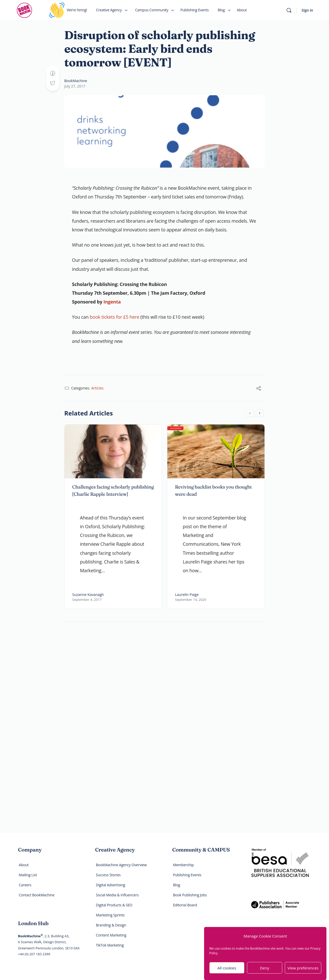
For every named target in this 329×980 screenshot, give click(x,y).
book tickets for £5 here (115, 317)
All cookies (227, 972)
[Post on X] (53, 83)
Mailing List (28, 875)
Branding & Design (111, 925)
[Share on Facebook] (53, 74)
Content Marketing (111, 935)
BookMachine (76, 81)
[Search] (289, 10)
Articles (97, 388)
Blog (177, 885)
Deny (264, 972)
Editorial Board (185, 905)
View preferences (303, 972)
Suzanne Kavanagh (88, 595)
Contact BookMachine (37, 895)
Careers (25, 885)
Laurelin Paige (187, 595)
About (24, 865)
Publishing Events (187, 875)
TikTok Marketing (110, 945)
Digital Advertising (111, 885)
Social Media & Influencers (117, 895)
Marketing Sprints (110, 915)
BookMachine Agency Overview (121, 865)
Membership (183, 865)
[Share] (259, 389)
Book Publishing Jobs (190, 895)
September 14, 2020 (191, 600)
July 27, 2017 (75, 86)
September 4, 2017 (87, 600)
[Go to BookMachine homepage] (24, 10)
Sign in (307, 10)
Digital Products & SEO (114, 905)
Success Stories (108, 875)
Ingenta (112, 302)
